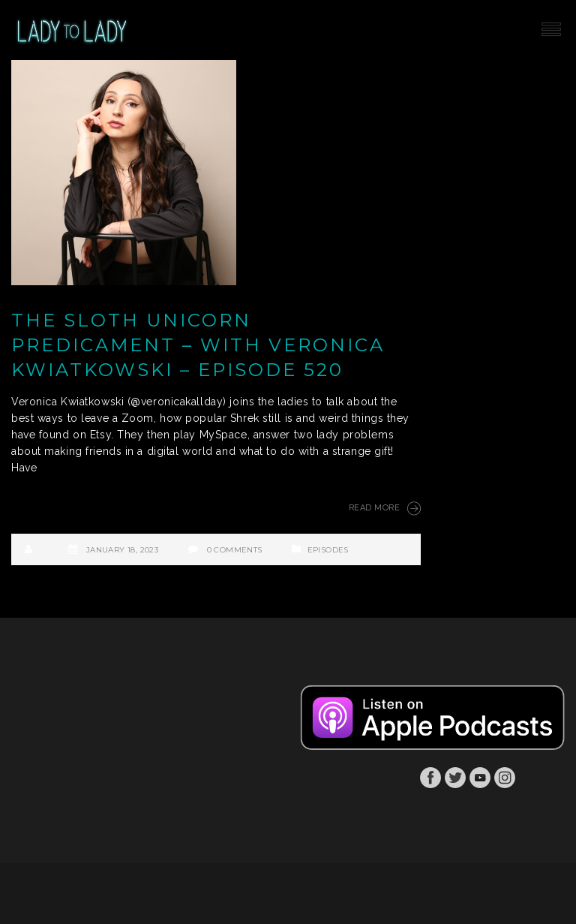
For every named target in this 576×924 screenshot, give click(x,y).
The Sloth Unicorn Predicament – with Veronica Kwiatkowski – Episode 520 (198, 345)
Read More (385, 508)
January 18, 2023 (122, 550)
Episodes (328, 550)
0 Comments (235, 550)
